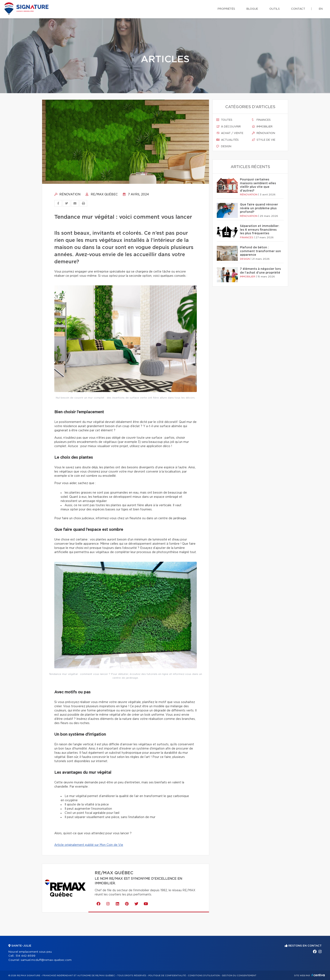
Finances (261, 120)
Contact (298, 9)
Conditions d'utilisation (204, 976)
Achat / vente (230, 133)
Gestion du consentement (239, 976)
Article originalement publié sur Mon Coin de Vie (89, 845)
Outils (275, 9)
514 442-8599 (25, 956)
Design (224, 146)
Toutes (224, 120)
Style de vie (264, 140)
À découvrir (229, 127)
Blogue (252, 9)
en (321, 9)
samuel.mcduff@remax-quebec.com (46, 960)
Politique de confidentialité (167, 976)
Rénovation (67, 195)
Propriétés (226, 9)
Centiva (318, 975)
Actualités (228, 140)
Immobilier (262, 127)
